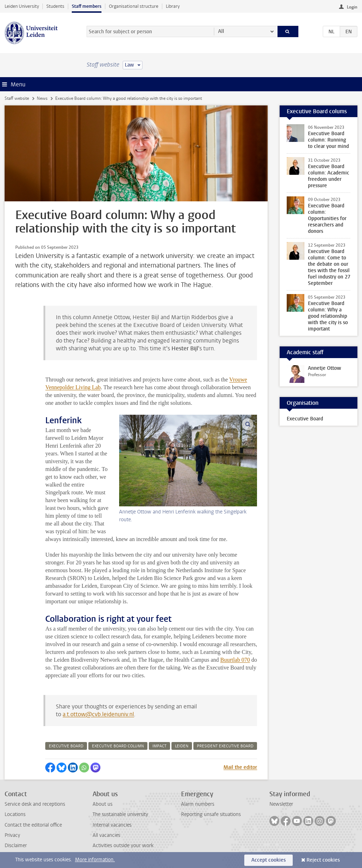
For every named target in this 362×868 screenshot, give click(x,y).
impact (159, 746)
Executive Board (305, 419)
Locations (15, 814)
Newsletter (281, 804)
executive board (66, 746)
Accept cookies (268, 860)
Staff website (17, 98)
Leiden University (22, 6)
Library (173, 6)
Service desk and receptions (35, 804)
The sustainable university (120, 814)
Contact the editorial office (33, 825)
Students (55, 6)
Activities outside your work (123, 846)
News (42, 98)
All (221, 31)
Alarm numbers (198, 804)
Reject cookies (323, 860)
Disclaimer (16, 846)
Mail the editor (240, 767)
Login (352, 7)
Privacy (12, 835)
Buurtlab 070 (235, 660)
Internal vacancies (112, 825)
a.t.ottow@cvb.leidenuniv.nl (98, 714)
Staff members (87, 6)
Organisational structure (134, 6)
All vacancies (106, 835)
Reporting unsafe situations (211, 814)
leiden (182, 746)
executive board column (118, 746)
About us (103, 804)
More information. (95, 860)
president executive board (225, 746)
